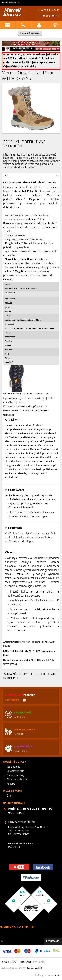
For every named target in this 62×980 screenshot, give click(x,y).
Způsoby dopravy (15, 775)
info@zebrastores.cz (42, 161)
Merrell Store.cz (12, 13)
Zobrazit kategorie (31, 33)
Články (10, 796)
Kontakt (11, 784)
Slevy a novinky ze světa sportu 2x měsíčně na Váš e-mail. (28, 933)
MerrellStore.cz (9, 3)
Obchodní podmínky (17, 780)
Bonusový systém (15, 771)
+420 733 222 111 (50, 10)
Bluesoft (56, 975)
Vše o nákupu (13, 767)
